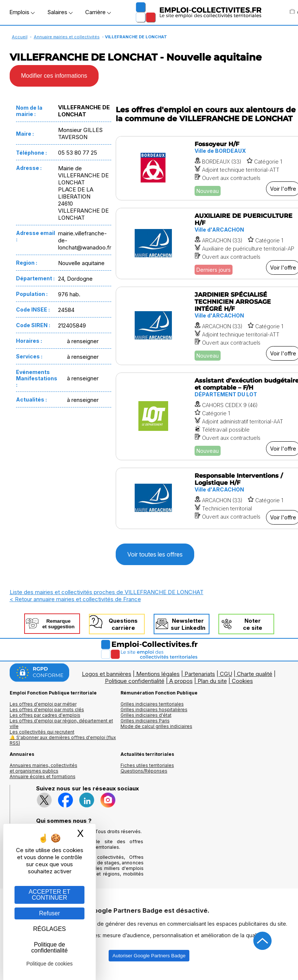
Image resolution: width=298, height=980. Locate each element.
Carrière (98, 12)
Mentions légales (158, 674)
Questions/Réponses (144, 771)
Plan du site (212, 681)
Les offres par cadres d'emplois (45, 715)
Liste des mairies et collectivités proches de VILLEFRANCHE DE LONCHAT (107, 592)
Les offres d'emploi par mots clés (47, 710)
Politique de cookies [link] (50, 964)
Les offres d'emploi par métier (43, 704)
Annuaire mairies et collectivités (67, 37)
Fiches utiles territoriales (147, 765)
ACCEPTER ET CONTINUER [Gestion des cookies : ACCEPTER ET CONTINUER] (49, 895)
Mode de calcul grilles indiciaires (156, 726)
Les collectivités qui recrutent (42, 732)
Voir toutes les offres (155, 554)
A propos (181, 681)
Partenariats (200, 674)
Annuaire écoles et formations (43, 776)
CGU (226, 674)
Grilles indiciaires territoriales (152, 704)
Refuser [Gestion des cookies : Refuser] (49, 913)
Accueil (20, 37)
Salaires (60, 12)
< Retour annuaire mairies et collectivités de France (75, 599)
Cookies (242, 681)
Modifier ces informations (54, 76)
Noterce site (253, 624)
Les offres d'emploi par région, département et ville (61, 723)
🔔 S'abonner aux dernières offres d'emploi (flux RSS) (63, 740)
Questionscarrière (123, 624)
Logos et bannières (107, 674)
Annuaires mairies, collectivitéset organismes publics (44, 768)
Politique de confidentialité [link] (49, 947)
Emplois (22, 12)
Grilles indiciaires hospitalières (154, 710)
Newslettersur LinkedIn (188, 624)
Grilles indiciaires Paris (145, 721)
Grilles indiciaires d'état (146, 715)
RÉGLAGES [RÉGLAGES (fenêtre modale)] (49, 929)
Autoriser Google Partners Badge (149, 956)
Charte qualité (255, 674)
